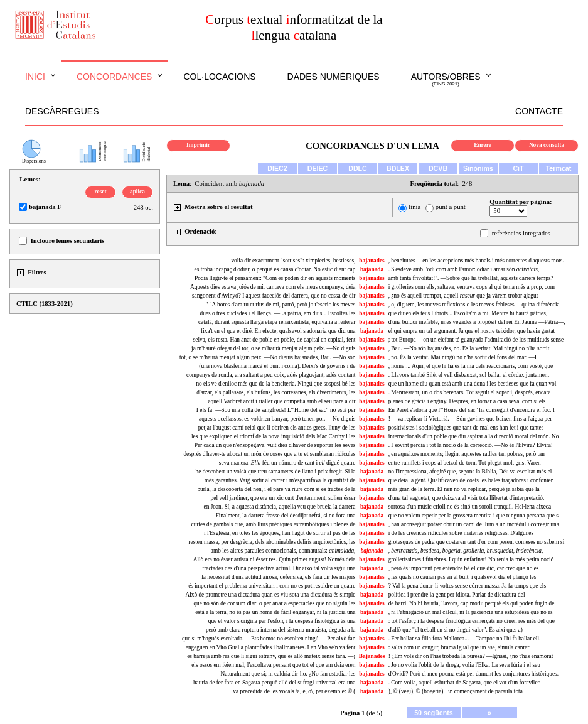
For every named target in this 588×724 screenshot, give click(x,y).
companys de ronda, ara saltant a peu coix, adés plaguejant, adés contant (271, 375)
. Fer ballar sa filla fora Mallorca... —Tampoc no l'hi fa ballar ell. (465, 639)
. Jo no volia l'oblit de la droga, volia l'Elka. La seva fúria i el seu (464, 665)
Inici (35, 77)
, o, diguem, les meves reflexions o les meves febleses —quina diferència (474, 305)
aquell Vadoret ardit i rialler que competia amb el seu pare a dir (281, 401)
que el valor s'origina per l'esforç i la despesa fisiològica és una (282, 621)
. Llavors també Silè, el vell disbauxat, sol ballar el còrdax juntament (469, 375)
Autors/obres (446, 80)
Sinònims (478, 168)
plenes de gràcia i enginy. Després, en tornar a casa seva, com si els (467, 401)
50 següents (434, 713)
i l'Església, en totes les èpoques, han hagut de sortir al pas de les (280, 533)
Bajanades (372, 656)
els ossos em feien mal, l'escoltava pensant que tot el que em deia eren (273, 665)
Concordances (115, 77)
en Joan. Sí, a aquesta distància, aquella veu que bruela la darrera (280, 507)
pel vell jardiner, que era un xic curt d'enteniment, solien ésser (283, 498)
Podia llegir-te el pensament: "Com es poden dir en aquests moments (275, 278)
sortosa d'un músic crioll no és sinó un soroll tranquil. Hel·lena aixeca (470, 507)
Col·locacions (219, 77)
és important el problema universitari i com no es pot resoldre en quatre (272, 586)
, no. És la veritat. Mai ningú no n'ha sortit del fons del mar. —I (462, 357)
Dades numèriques (334, 77)
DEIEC (318, 168)
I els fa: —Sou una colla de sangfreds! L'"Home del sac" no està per (276, 410)
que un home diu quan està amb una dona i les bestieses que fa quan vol (473, 384)
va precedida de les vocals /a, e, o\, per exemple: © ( (294, 691)
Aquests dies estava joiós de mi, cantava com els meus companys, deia (273, 287)
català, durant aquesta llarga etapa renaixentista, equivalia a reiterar (277, 322)
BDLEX (398, 168)
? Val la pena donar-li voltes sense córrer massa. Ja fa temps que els (467, 586)
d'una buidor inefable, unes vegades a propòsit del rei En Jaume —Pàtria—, (477, 322)
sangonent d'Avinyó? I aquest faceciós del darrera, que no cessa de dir (274, 296)
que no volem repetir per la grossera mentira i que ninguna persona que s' (474, 516)
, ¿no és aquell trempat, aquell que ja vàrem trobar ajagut (463, 296)
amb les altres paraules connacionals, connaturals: (283, 551)
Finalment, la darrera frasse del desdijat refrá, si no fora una (286, 516)
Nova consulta (547, 145)
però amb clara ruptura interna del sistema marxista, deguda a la (281, 630)
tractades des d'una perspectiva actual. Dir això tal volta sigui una (279, 568)
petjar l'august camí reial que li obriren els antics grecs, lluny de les (277, 428)
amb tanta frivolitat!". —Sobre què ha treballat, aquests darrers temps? (471, 278)
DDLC (358, 168)
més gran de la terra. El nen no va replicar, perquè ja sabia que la (464, 489)
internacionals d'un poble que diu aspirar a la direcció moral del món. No (474, 436)
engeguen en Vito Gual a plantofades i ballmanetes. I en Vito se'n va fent (271, 647)
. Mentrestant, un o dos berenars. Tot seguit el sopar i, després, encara (470, 392)
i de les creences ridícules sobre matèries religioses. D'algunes (461, 533)
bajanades (372, 261)
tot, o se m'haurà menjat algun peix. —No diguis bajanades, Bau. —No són (267, 357)
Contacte (539, 111)
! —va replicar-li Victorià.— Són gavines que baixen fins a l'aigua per (470, 419)
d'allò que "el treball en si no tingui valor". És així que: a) (456, 630)
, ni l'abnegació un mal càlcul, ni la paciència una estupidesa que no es (471, 612)
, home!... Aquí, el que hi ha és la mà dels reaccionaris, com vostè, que (471, 366)
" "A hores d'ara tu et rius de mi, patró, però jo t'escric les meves (280, 305)
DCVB (438, 168)
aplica (137, 192)
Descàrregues (62, 111)
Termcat (559, 168)
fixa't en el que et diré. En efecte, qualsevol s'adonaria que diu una (278, 331)
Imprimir (198, 145)
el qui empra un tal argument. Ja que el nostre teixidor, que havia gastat (472, 331)
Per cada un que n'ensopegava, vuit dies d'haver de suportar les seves (275, 445)
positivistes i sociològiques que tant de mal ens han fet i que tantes (466, 428)
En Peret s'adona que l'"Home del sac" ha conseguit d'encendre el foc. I (472, 410)
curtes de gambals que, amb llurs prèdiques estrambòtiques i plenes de (274, 524)
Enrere (483, 145)
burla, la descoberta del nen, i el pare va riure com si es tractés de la (276, 489)
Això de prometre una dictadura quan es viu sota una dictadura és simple (270, 595)
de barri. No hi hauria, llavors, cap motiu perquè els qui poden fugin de (472, 603)
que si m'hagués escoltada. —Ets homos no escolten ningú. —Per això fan (269, 639)
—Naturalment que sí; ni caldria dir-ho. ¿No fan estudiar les (285, 674)
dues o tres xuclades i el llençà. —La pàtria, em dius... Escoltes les (278, 313)
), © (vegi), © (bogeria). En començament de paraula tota (456, 691)
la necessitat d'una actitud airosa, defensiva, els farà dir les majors (278, 577)
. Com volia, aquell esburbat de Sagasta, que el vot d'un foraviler (464, 683)
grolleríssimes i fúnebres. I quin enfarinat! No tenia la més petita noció (471, 559)
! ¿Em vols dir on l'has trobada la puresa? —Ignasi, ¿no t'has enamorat (471, 656)
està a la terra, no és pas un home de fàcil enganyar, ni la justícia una (275, 612)
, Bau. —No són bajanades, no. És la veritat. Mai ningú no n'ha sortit (469, 348)
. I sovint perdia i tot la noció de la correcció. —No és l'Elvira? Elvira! (471, 445)
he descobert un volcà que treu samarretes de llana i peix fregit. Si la (276, 472)
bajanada (372, 269)
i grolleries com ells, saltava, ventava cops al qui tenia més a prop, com (472, 287)
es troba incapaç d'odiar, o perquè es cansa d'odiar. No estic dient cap (275, 269)
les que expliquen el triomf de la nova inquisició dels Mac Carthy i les (273, 436)
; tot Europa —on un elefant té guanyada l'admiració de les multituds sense (476, 340)
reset (101, 192)
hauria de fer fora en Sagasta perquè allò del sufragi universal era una (274, 683)
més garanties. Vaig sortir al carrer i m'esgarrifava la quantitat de (280, 480)
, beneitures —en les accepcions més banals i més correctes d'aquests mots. (476, 261)
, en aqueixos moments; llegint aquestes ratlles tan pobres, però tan (467, 454)
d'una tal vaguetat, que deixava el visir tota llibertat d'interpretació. (467, 498)
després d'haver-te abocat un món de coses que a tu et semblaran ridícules (269, 454)
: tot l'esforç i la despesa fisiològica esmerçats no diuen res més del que (472, 621)
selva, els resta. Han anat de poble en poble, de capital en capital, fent (275, 340)
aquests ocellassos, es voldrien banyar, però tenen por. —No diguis (277, 419)
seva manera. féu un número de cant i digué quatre (287, 463)
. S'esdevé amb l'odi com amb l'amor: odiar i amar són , (464, 269)
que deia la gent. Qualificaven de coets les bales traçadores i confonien (471, 480)
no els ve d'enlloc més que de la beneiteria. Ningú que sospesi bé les (275, 384)
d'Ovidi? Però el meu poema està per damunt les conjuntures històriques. (473, 674)
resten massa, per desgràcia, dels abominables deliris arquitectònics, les (272, 542)
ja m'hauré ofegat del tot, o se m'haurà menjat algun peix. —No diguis (273, 348)
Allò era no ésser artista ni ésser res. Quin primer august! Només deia (275, 559)
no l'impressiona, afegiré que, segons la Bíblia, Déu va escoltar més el (470, 472)
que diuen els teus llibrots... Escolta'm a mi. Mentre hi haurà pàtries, (468, 313)
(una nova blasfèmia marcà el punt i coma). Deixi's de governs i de (277, 366)
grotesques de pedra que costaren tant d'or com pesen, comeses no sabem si (477, 542)
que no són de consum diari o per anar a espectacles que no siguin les (274, 603)
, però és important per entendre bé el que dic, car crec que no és (464, 568)
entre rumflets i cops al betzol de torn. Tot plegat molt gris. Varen (465, 463)
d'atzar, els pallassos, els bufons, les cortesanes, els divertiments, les (276, 392)
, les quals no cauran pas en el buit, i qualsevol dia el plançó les (462, 577)
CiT (518, 168)
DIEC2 (277, 168)
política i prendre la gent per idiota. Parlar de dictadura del (457, 595)
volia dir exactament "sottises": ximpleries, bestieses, (293, 261)
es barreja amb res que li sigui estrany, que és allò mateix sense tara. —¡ (271, 656)
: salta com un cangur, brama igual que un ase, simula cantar (459, 647)
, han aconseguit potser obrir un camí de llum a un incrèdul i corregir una (474, 524)
